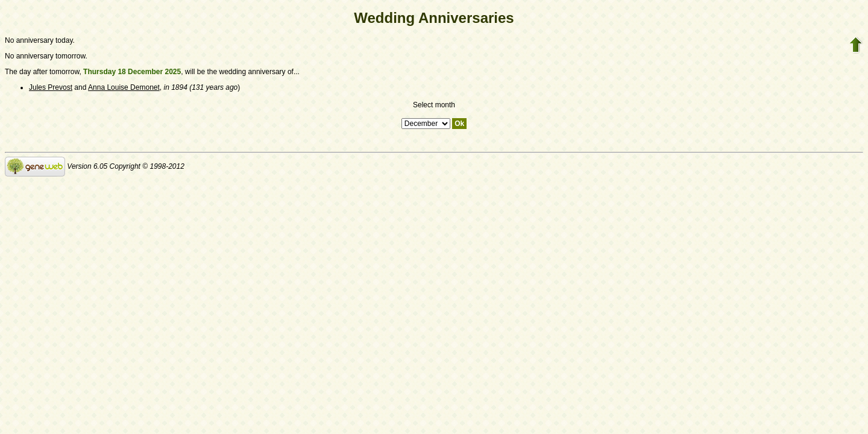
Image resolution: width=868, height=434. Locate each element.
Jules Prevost (51, 87)
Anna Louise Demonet (124, 87)
